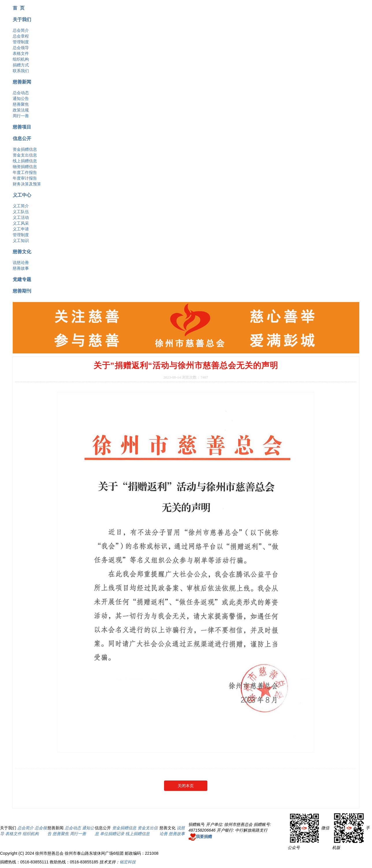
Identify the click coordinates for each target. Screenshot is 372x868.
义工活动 (21, 217)
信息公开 (22, 138)
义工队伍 (21, 212)
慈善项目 (22, 127)
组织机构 (21, 59)
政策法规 (21, 110)
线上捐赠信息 (25, 161)
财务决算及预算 (27, 184)
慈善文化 (22, 252)
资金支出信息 (25, 155)
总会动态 (21, 93)
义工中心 (22, 195)
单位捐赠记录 (112, 834)
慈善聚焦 (21, 104)
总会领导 (21, 48)
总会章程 (21, 36)
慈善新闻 (22, 82)
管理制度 (21, 42)
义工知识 (21, 241)
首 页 (19, 8)
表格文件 (21, 53)
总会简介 (21, 30)
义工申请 (21, 229)
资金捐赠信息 (25, 149)
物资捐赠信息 (25, 167)
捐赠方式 (21, 65)
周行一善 (21, 116)
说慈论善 (21, 262)
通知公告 (21, 98)
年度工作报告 (25, 172)
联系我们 (21, 71)
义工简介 (21, 206)
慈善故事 (21, 268)
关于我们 (22, 19)
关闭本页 (186, 786)
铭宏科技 (128, 862)
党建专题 (22, 279)
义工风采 (21, 223)
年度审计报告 (25, 178)
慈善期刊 (22, 291)
